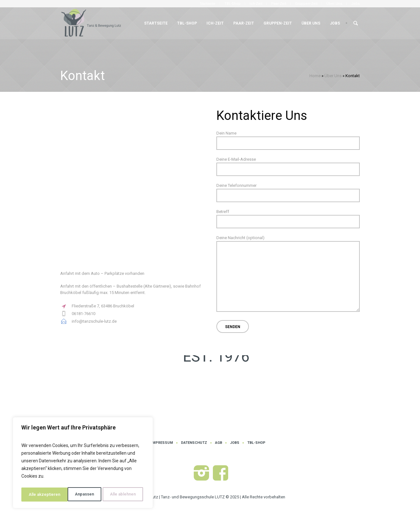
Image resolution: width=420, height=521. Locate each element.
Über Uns (333, 76)
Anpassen (38, 495)
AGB (219, 443)
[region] (83, 464)
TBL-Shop (256, 443)
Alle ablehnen (76, 495)
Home (315, 76)
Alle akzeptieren (122, 495)
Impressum (162, 443)
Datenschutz (194, 443)
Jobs (235, 443)
